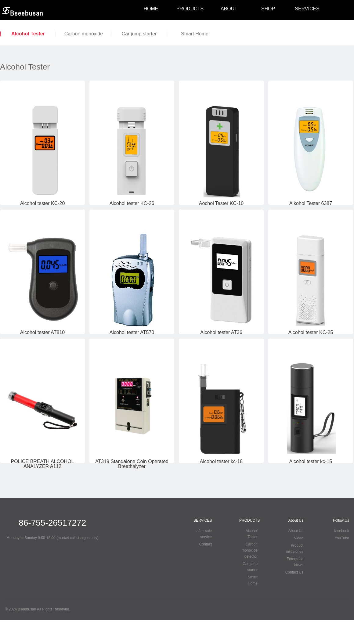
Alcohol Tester (28, 34)
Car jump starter (139, 34)
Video (299, 538)
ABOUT (229, 9)
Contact (206, 544)
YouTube (342, 538)
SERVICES (307, 9)
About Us (296, 531)
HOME (151, 9)
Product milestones (295, 549)
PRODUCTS (190, 9)
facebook (342, 531)
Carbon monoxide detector (84, 34)
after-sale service (204, 534)
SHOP (268, 9)
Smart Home (195, 34)
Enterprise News (295, 562)
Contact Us (294, 572)
